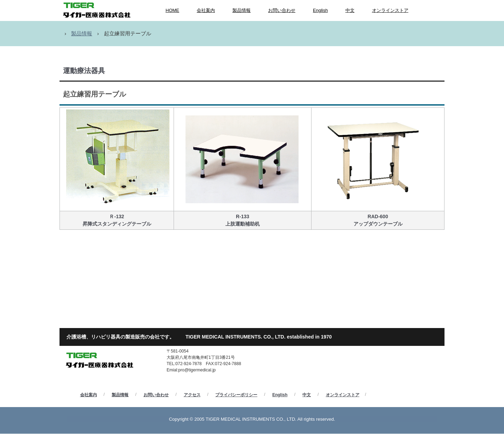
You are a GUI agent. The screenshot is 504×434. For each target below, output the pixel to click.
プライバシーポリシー (236, 395)
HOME (172, 10)
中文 (350, 10)
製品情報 (241, 10)
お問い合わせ (282, 10)
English (320, 10)
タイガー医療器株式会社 (105, 341)
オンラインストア (390, 10)
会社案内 (206, 10)
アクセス (192, 395)
